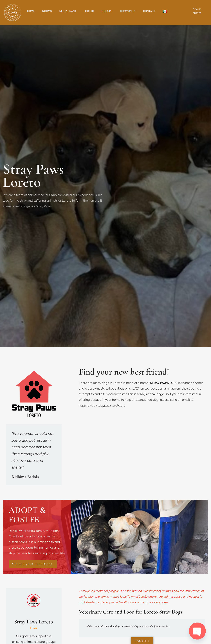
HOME (32, 11)
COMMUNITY (136, 11)
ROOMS (49, 11)
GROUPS (114, 11)
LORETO (94, 11)
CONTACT (159, 11)
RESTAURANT (71, 11)
